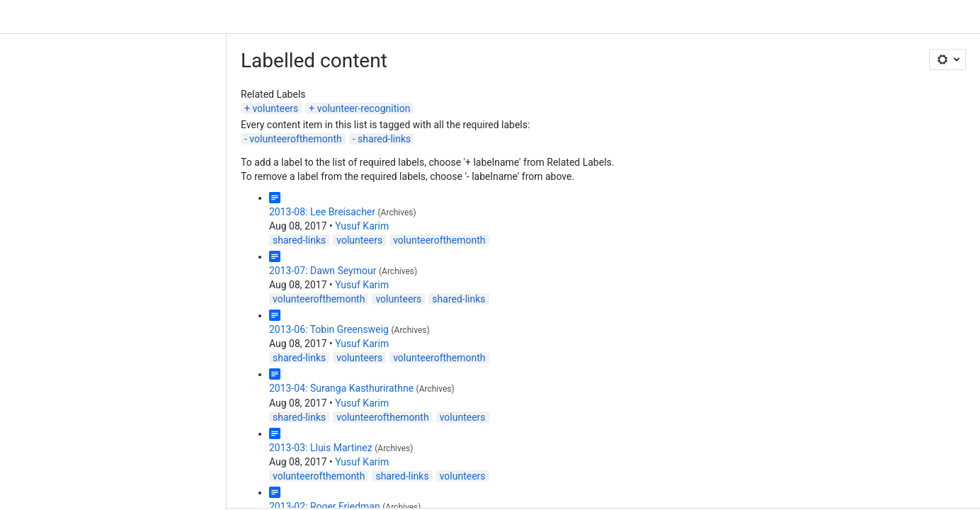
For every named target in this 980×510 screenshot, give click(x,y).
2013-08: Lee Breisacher (322, 212)
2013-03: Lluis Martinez (321, 448)
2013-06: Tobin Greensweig (329, 329)
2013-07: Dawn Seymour (323, 271)
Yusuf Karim (362, 226)
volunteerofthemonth (295, 139)
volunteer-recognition (364, 108)
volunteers (275, 108)
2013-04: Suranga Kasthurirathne (341, 388)
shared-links (384, 139)
